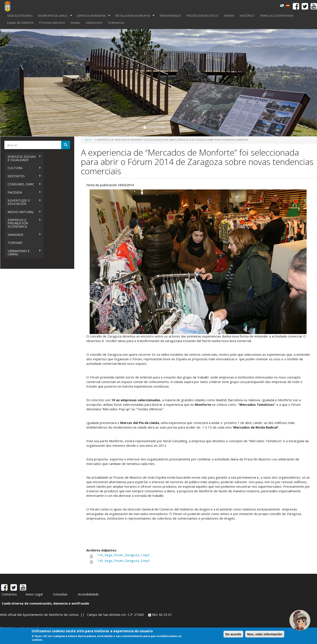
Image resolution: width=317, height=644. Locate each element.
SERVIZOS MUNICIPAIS (92, 16)
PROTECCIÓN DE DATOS (202, 16)
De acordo (233, 634)
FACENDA (23, 192)
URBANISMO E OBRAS (23, 252)
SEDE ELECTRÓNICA (20, 16)
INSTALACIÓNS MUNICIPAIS (134, 16)
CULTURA (23, 168)
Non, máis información (265, 634)
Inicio (88, 140)
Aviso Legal (34, 594)
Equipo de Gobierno (20, 23)
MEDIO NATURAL (23, 212)
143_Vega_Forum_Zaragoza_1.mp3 (123, 555)
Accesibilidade (88, 594)
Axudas (75, 23)
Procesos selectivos (52, 23)
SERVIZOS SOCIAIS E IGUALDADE (23, 158)
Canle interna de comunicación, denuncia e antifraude (45, 603)
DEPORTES (23, 176)
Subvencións (94, 23)
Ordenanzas (116, 23)
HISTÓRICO (247, 16)
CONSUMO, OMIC (23, 184)
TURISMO (15, 243)
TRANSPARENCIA (170, 16)
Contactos (9, 594)
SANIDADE (23, 235)
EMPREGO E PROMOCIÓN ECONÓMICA (23, 223)
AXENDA (229, 16)
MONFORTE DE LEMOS (54, 16)
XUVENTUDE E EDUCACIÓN (23, 202)
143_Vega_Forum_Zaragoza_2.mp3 (123, 561)
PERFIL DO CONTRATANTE (277, 16)
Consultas (60, 594)
